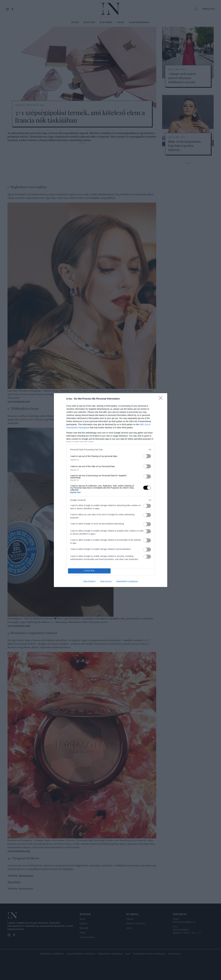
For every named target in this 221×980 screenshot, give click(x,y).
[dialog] (111, 490)
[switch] (147, 456)
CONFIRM (89, 571)
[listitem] (111, 450)
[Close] (162, 399)
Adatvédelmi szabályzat (127, 581)
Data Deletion (89, 581)
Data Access (106, 581)
